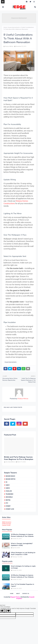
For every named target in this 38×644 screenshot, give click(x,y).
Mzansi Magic (10, 476)
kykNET (8, 506)
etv (7, 503)
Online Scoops (6, 524)
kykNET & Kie (10, 509)
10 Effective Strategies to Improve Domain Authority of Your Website (22, 535)
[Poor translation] (7, 611)
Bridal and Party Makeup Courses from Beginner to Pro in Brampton (19, 458)
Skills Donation (7, 522)
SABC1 (8, 485)
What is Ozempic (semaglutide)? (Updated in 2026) (22, 544)
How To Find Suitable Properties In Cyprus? (22, 585)
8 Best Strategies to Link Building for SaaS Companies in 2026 (23, 554)
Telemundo (9, 494)
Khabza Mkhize (9, 46)
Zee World (9, 497)
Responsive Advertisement (19, 18)
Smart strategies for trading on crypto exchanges (23, 567)
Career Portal (6, 525)
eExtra (8, 500)
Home (5, 27)
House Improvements (14, 27)
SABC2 (8, 488)
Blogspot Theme (15, 597)
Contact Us (26, 594)
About (18, 594)
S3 (6, 482)
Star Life (9, 491)
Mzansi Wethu (11, 479)
